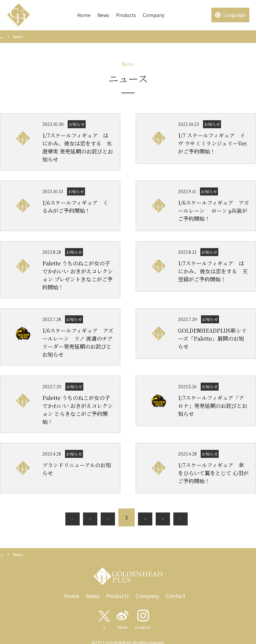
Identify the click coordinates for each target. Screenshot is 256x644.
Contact (175, 597)
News (103, 15)
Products (126, 15)
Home (84, 15)
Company (153, 15)
